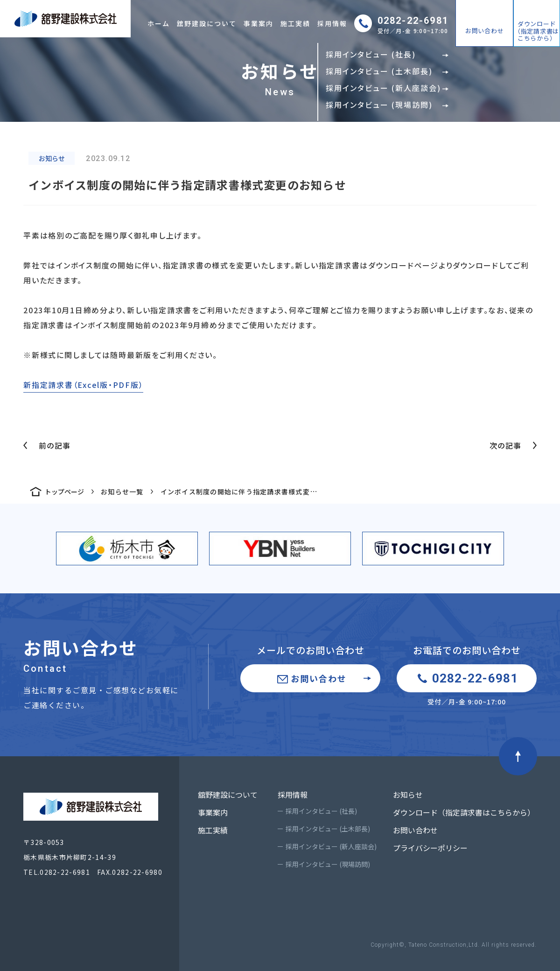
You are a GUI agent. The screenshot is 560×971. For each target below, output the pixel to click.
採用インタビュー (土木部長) (328, 829)
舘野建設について (207, 23)
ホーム (159, 23)
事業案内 (259, 23)
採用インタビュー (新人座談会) (331, 846)
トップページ (64, 492)
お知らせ (408, 795)
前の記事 (55, 445)
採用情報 (332, 23)
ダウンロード (537, 31)
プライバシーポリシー (430, 848)
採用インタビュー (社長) (321, 811)
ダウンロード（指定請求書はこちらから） (464, 812)
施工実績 (295, 23)
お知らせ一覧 (122, 492)
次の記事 (505, 445)
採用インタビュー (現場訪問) (328, 864)
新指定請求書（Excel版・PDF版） (83, 385)
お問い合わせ (485, 31)
